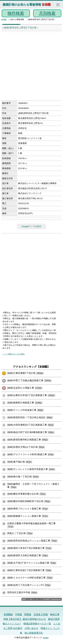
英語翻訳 (46, 638)
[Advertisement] (31, 67)
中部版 (19, 614)
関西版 (28, 614)
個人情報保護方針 (34, 633)
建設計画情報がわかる (34, 619)
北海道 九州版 (41, 614)
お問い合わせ (31, 628)
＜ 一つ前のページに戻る (14, 354)
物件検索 (16, 13)
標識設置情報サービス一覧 (37, 624)
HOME (4, 19)
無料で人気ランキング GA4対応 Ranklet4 (40, 599)
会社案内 (18, 628)
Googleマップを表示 (32, 226)
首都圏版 (8, 614)
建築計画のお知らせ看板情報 (22, 5)
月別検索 (47, 13)
